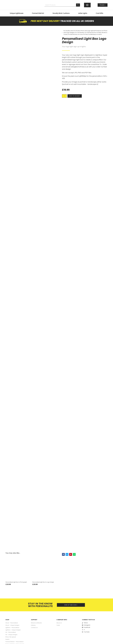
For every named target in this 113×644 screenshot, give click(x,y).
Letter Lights (83, 13)
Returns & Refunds (37, 623)
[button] (63, 554)
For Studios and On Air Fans (72, 31)
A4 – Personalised (11, 632)
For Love (80, 34)
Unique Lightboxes (17, 13)
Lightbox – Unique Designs (13, 630)
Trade (58, 625)
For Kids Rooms (73, 34)
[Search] (78, 5)
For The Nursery (80, 33)
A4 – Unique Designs (12, 634)
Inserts (7, 639)
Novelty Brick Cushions (61, 13)
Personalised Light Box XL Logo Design (44, 582)
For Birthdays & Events (95, 34)
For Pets (85, 34)
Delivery (33, 625)
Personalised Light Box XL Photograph (17, 582)
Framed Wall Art (38, 13)
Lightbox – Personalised (13, 627)
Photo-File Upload (11, 637)
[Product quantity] (65, 96)
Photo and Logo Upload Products (91, 31)
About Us (59, 623)
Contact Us (34, 627)
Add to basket (77, 96)
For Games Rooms (90, 33)
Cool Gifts (100, 13)
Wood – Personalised (12, 623)
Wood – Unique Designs (13, 625)
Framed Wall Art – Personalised (15, 642)
